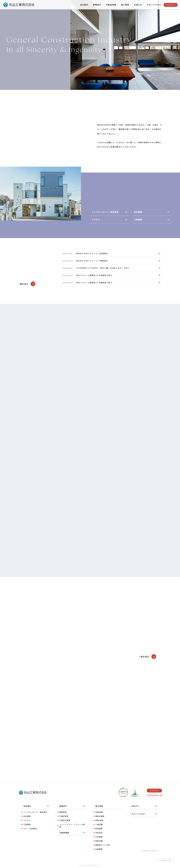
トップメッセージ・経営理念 (35, 812)
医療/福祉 (99, 820)
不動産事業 (64, 816)
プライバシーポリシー (151, 851)
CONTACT (171, 5)
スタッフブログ (154, 5)
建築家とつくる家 (103, 845)
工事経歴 (27, 824)
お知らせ (138, 5)
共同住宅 (99, 833)
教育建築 (99, 829)
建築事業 (63, 812)
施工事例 (125, 5)
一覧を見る (27, 284)
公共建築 (99, 837)
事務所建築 (100, 816)
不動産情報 (111, 5)
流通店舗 (99, 812)
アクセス (27, 820)
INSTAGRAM (153, 795)
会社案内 (84, 5)
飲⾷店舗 (99, 841)
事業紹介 (97, 5)
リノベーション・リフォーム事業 (72, 826)
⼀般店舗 (99, 824)
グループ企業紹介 (31, 829)
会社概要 (27, 816)
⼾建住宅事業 (65, 820)
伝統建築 (99, 849)
